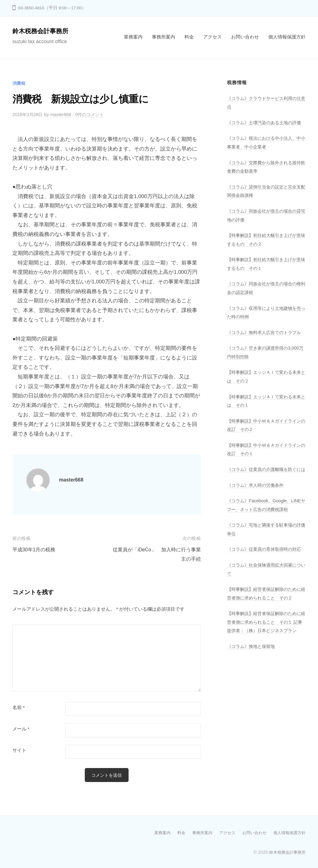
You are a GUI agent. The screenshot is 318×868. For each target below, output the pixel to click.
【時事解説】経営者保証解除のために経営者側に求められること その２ (264, 640)
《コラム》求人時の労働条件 (257, 510)
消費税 (19, 83)
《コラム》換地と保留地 (253, 705)
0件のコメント (94, 114)
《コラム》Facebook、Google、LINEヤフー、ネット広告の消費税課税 (265, 534)
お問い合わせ (245, 37)
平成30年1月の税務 (35, 550)
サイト (19, 750)
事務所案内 (164, 37)
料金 (189, 37)
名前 (19, 708)
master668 (64, 114)
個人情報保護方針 (287, 37)
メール (21, 729)
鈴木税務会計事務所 (43, 31)
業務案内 (133, 37)
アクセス (212, 37)
